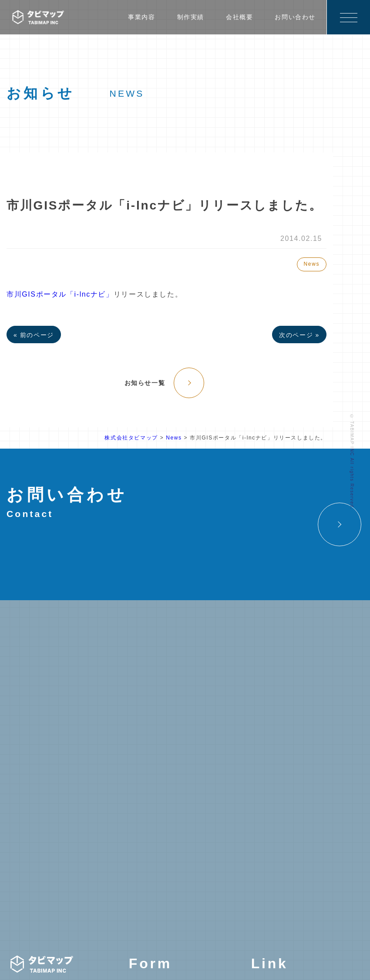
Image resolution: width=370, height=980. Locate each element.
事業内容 (141, 17)
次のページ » (299, 335)
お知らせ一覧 (145, 383)
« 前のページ (34, 335)
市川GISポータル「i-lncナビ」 (60, 294)
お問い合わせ (295, 17)
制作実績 (191, 17)
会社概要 (239, 17)
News (312, 264)
